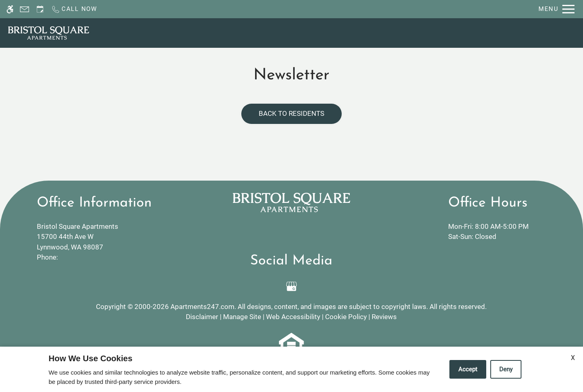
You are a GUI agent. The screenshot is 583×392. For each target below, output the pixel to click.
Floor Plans (379, 33)
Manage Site (242, 317)
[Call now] (74, 9)
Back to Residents (291, 113)
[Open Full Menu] (556, 9)
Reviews (384, 317)
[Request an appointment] (40, 9)
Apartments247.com (202, 307)
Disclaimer (202, 317)
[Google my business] (291, 287)
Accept (468, 369)
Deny (506, 369)
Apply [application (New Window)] (336, 33)
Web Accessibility (293, 317)
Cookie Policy (346, 317)
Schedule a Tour (285, 33)
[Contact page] (24, 9)
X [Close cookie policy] (573, 358)
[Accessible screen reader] (10, 9)
